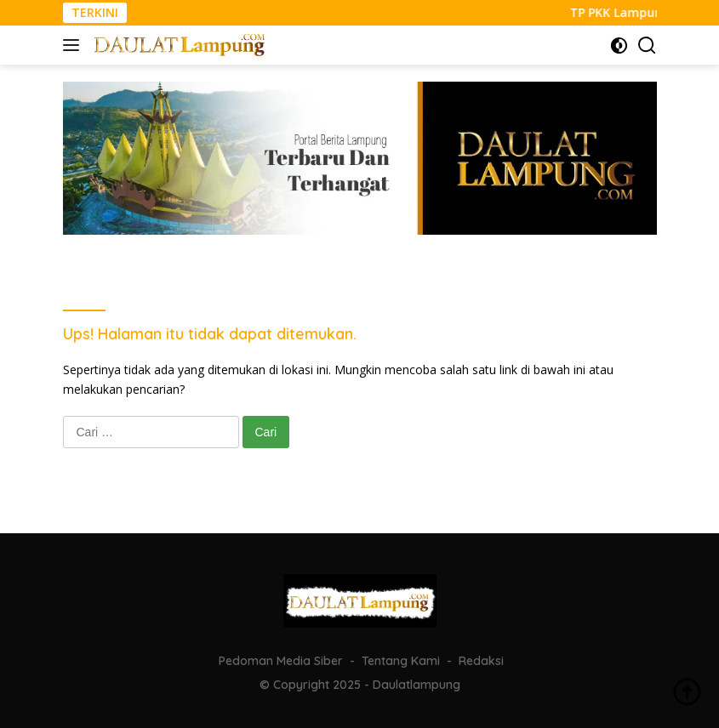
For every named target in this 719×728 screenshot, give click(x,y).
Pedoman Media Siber (281, 661)
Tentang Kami (401, 661)
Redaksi (481, 661)
